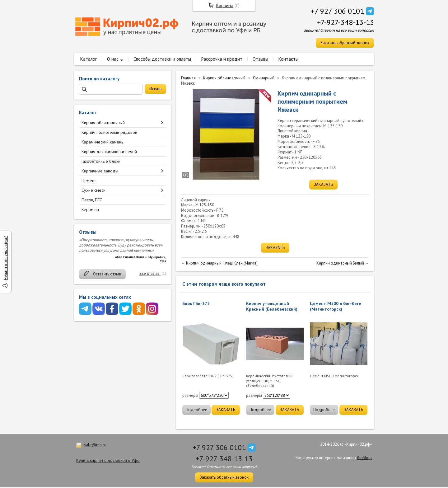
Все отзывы (150, 273)
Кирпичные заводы (100, 171)
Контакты (288, 59)
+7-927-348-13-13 (345, 22)
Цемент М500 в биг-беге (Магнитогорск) (336, 306)
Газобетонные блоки (101, 161)
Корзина (225, 5)
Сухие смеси (93, 190)
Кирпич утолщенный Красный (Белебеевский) (272, 306)
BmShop (364, 458)
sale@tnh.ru (95, 445)
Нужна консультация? (5, 258)
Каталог (89, 59)
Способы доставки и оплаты (162, 59)
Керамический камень (102, 142)
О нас (113, 59)
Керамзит (90, 209)
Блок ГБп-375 (196, 303)
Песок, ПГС (92, 200)
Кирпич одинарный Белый (340, 263)
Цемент (89, 181)
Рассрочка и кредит (222, 59)
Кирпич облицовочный (103, 123)
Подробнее (196, 410)
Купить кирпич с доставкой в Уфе (108, 460)
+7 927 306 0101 (337, 11)
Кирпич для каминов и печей (109, 152)
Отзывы (260, 59)
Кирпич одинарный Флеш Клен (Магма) (222, 263)
